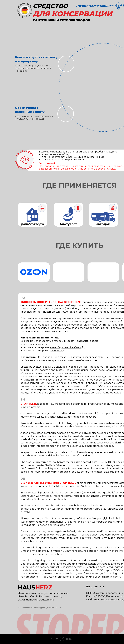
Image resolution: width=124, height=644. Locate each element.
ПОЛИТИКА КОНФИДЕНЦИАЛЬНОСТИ (40, 608)
